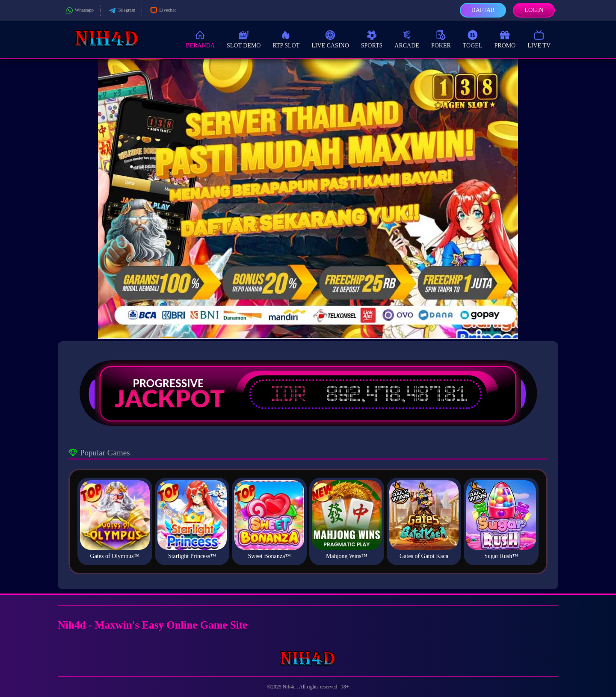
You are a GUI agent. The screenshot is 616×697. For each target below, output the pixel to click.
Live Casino (330, 39)
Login (534, 10)
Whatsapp (79, 10)
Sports (372, 39)
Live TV (539, 39)
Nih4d (290, 687)
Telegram (121, 10)
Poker (441, 39)
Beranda (200, 39)
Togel (473, 39)
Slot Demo (244, 39)
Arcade (407, 39)
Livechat (162, 10)
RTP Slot (286, 39)
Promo (505, 39)
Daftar (483, 10)
